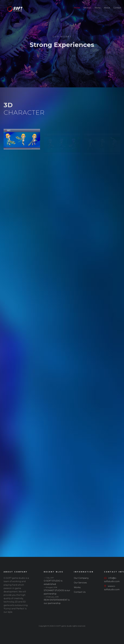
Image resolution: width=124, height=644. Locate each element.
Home (77, 8)
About (107, 8)
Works (98, 8)
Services (87, 8)
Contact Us (80, 592)
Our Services (80, 583)
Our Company (81, 578)
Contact (117, 8)
